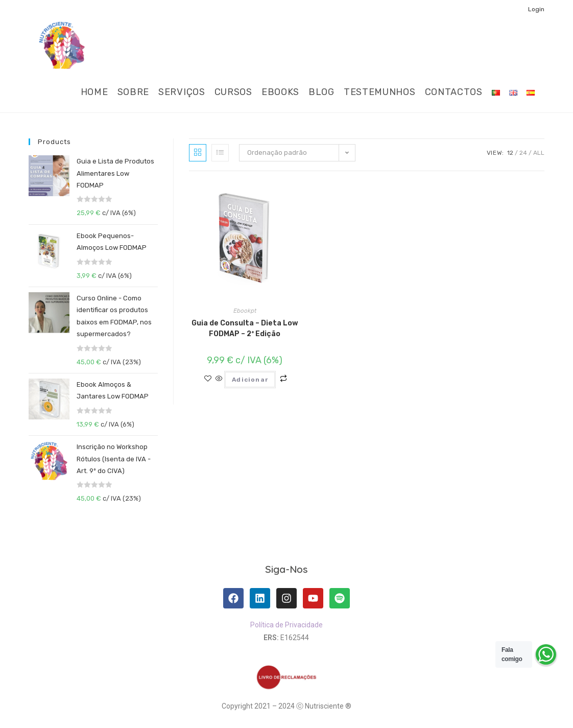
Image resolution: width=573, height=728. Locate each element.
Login (536, 9)
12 (510, 153)
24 (523, 153)
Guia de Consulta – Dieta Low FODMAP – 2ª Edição (245, 328)
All (539, 153)
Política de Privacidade (286, 625)
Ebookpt (245, 311)
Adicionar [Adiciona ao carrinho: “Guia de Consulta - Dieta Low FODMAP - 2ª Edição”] (250, 380)
